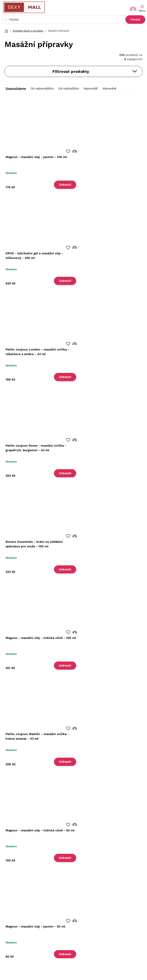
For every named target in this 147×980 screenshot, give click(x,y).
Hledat (135, 19)
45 (54, 882)
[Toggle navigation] (142, 9)
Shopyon (122, 973)
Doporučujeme (16, 88)
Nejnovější (91, 88)
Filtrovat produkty (95, 71)
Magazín (81, 914)
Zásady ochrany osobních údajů (28, 926)
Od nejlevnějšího (42, 88)
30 (46, 882)
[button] (69, 151)
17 (126, 882)
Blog (79, 920)
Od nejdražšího (69, 88)
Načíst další (81, 882)
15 (39, 882)
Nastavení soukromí (20, 932)
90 (62, 882)
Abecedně (109, 88)
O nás (10, 914)
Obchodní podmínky (20, 920)
